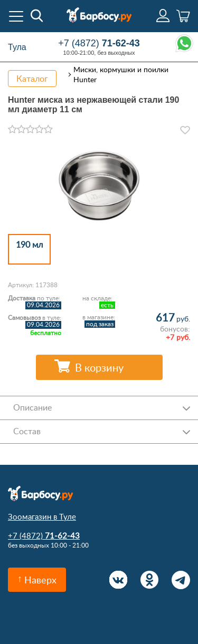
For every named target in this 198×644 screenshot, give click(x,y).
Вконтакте (119, 580)
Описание (32, 407)
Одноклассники (150, 580)
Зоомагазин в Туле (42, 516)
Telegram (181, 580)
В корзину (99, 367)
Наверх (40, 580)
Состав (27, 431)
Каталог (32, 79)
